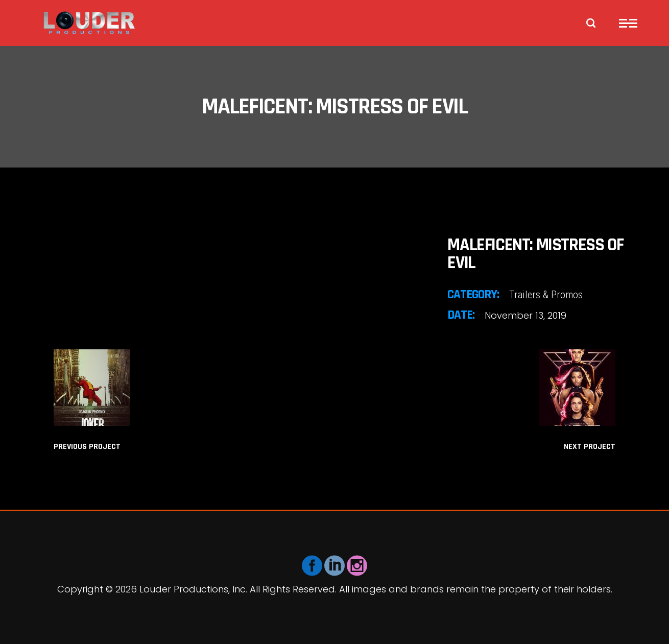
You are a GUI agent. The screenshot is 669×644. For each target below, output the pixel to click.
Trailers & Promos (546, 295)
